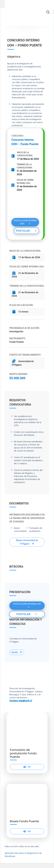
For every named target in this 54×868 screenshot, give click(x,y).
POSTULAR (26, 231)
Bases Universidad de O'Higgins (27, 542)
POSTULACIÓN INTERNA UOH (25, 222)
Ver (27, 767)
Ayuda (17, 652)
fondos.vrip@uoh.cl (21, 701)
